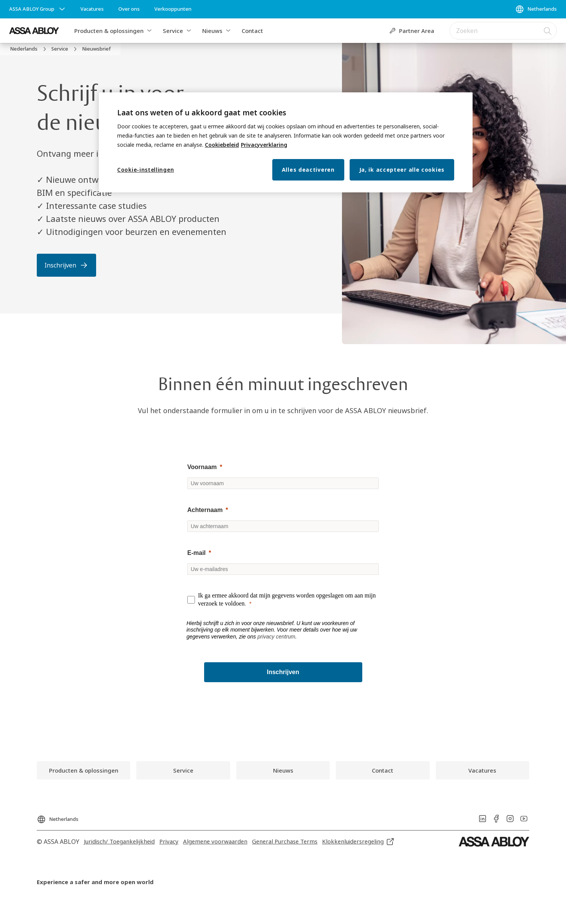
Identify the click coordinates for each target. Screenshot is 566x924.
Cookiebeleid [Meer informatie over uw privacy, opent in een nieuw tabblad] (222, 145)
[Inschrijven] (283, 672)
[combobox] (503, 31)
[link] (92, 9)
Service (173, 31)
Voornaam (202, 467)
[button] (149, 31)
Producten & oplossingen (109, 31)
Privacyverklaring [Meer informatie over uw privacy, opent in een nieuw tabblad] (264, 145)
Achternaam (205, 510)
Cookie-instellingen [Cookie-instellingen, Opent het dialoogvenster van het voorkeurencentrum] (146, 170)
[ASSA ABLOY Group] (38, 9)
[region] (286, 142)
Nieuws (212, 31)
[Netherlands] (536, 9)
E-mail (196, 553)
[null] (283, 553)
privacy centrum (276, 637)
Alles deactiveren (308, 170)
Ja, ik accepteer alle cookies (402, 170)
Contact (252, 31)
